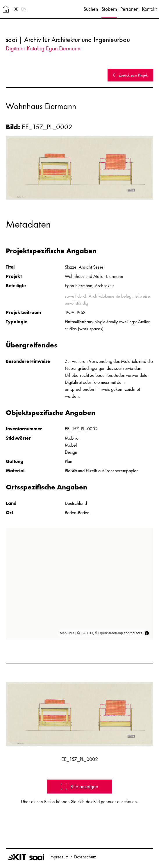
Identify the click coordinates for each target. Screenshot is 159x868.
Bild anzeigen (79, 786)
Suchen (91, 9)
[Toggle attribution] (147, 633)
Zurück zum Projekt (130, 75)
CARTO (87, 633)
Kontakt (149, 9)
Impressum (59, 857)
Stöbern (109, 9)
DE (16, 9)
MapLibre (67, 633)
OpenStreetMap (111, 633)
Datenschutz (85, 857)
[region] (79, 584)
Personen (129, 9)
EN (24, 9)
